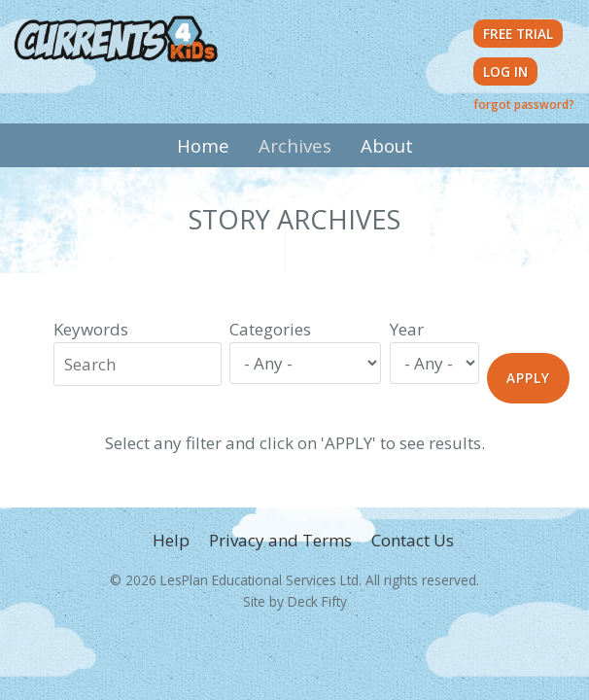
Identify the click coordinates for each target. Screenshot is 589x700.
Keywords (91, 329)
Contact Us (413, 540)
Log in (505, 71)
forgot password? (524, 104)
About (387, 145)
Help (171, 540)
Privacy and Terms (280, 540)
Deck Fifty (317, 601)
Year (407, 329)
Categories (270, 329)
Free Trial (518, 34)
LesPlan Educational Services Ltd (260, 580)
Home (203, 145)
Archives (295, 145)
